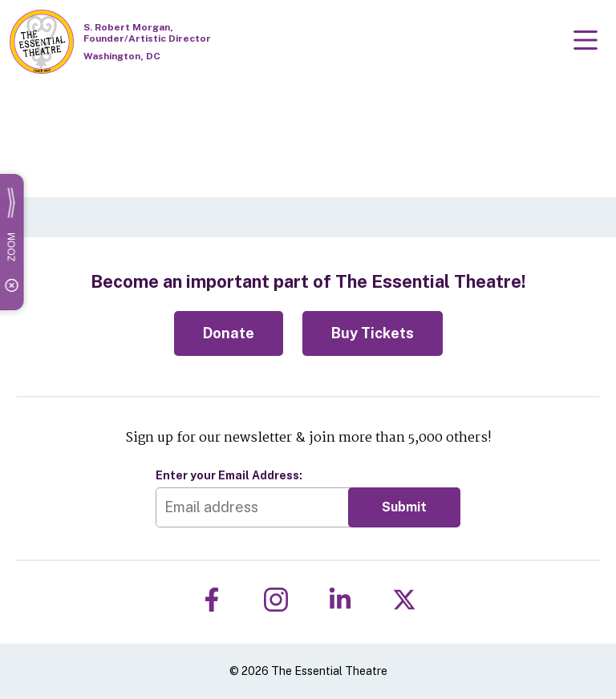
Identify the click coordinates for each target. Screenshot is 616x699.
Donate (229, 333)
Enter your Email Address (229, 475)
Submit (404, 507)
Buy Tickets (373, 333)
